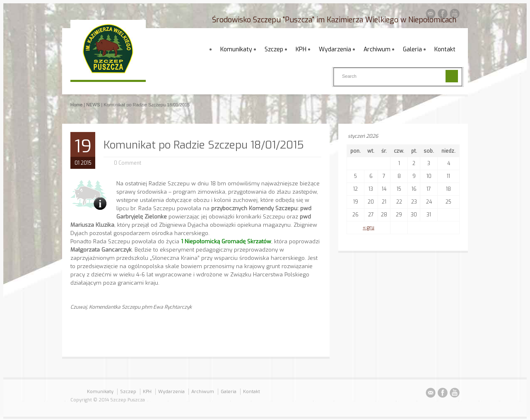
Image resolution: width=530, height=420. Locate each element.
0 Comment (128, 163)
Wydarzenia (335, 49)
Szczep (274, 49)
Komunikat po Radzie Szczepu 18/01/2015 (204, 145)
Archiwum (377, 49)
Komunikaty (236, 49)
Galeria (412, 49)
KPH (301, 49)
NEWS (93, 105)
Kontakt (445, 49)
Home (76, 105)
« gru (369, 228)
